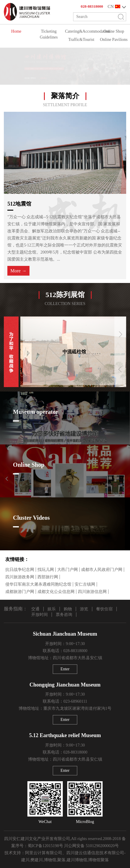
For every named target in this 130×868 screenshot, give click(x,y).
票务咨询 (64, 615)
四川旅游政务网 (20, 577)
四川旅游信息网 (92, 592)
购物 (68, 609)
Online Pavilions (114, 40)
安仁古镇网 (85, 584)
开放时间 (40, 615)
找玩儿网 (46, 570)
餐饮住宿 (104, 609)
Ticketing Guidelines (49, 34)
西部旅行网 (48, 577)
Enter (65, 669)
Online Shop (114, 31)
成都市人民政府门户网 (102, 570)
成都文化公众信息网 (56, 592)
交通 (35, 609)
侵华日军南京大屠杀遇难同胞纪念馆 (38, 584)
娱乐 (52, 609)
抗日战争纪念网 (20, 570)
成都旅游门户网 (20, 592)
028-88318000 (92, 6)
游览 (84, 609)
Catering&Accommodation (81, 31)
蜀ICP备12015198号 (45, 846)
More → (18, 271)
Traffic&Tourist (81, 40)
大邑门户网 (68, 570)
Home (16, 31)
